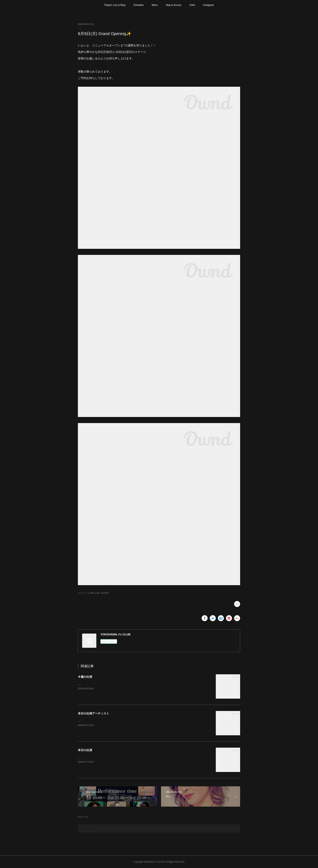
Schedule (139, 5)
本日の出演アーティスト (93, 713)
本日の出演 (85, 750)
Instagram (208, 5)
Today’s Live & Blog (115, 5)
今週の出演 (85, 677)
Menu (155, 5)
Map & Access (174, 5)
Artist (192, 5)
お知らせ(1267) (102, 593)
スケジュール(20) (86, 593)
